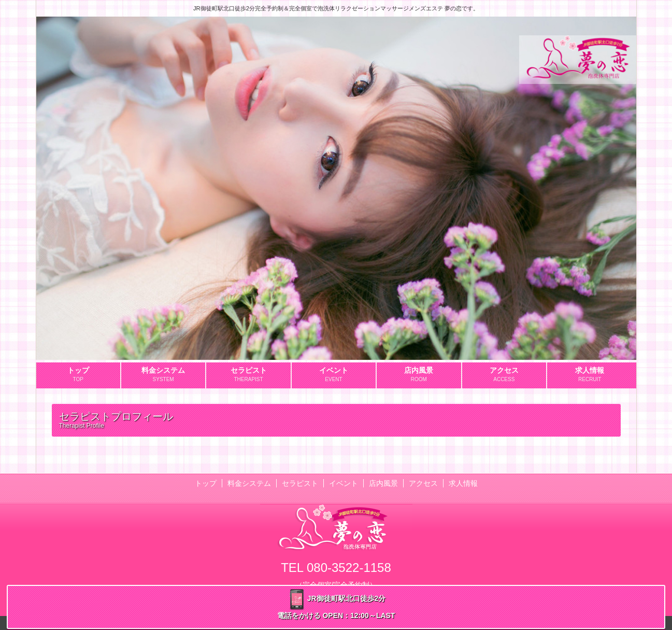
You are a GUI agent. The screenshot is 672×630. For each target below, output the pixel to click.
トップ (206, 483)
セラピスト (300, 483)
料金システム (249, 483)
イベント (344, 483)
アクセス (423, 483)
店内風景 (383, 483)
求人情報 (463, 483)
